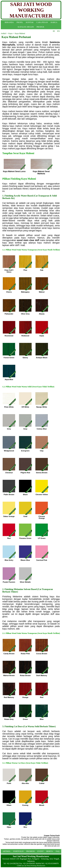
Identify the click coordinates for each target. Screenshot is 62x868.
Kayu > (11, 33)
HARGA (54, 22)
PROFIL (20, 22)
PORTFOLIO (18, 851)
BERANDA (9, 22)
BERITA (50, 851)
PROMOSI (30, 851)
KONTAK (30, 22)
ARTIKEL (7, 851)
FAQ (58, 851)
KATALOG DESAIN (26, 27)
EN (58, 31)
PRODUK (40, 27)
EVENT (40, 851)
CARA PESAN (42, 22)
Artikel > (4, 33)
